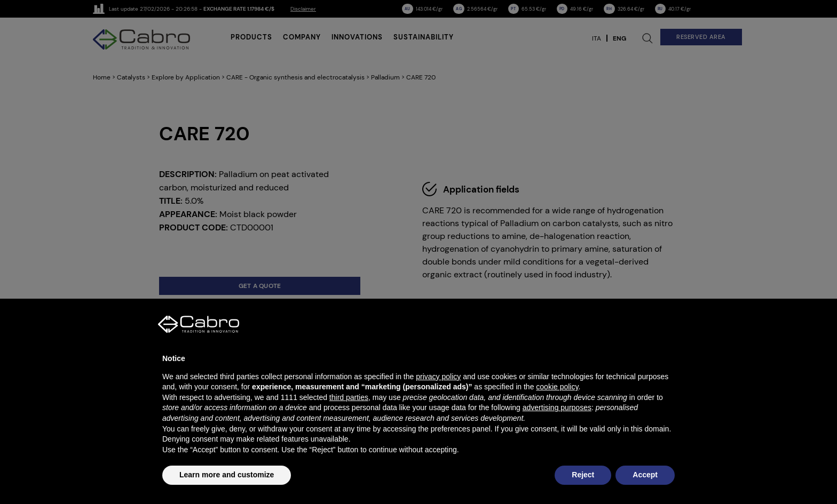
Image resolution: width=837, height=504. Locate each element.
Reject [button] (583, 475)
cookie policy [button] (557, 387)
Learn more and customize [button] (227, 475)
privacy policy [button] (438, 377)
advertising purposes (557, 407)
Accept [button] (645, 475)
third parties (349, 397)
